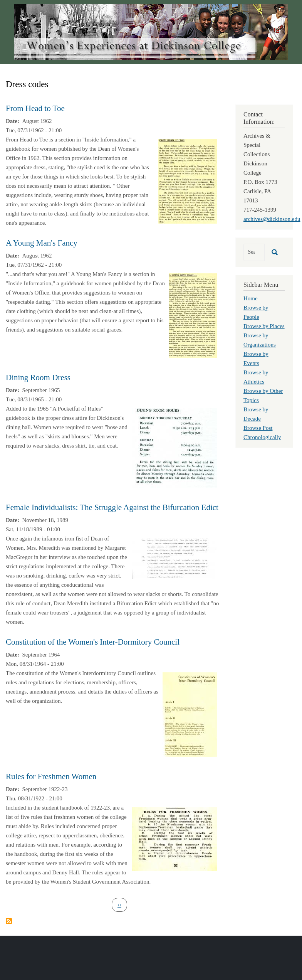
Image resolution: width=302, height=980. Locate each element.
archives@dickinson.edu (272, 219)
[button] (188, 180)
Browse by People (256, 312)
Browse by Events (256, 359)
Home (251, 298)
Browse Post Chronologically (262, 433)
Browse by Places (264, 326)
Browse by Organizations (260, 340)
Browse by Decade (256, 414)
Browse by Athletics (256, 377)
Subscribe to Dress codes (9, 921)
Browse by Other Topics (263, 396)
